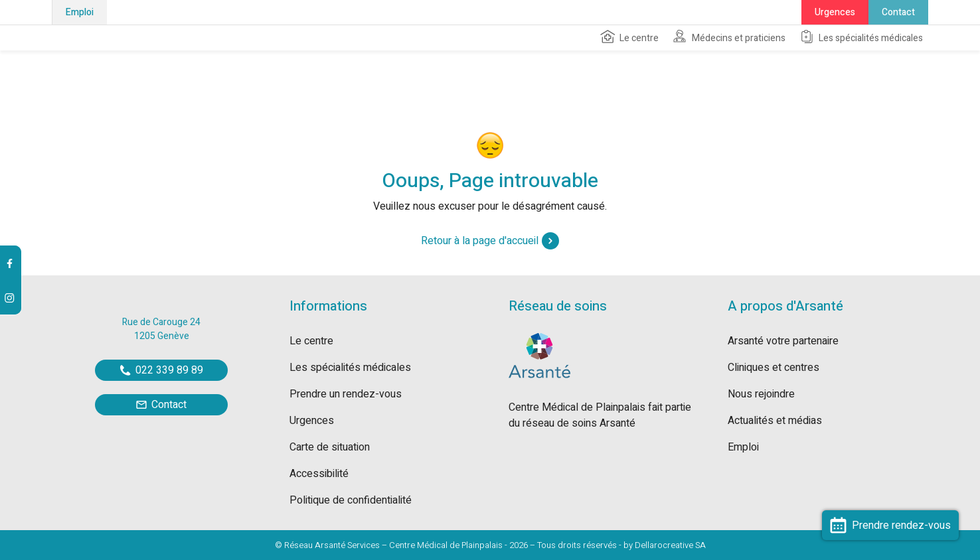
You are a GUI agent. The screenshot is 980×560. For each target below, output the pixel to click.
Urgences (835, 12)
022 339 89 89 (162, 370)
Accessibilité (319, 474)
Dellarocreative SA (670, 545)
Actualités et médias (775, 421)
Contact (898, 12)
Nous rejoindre (761, 394)
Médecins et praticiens (729, 37)
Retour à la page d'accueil (490, 241)
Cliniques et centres (774, 368)
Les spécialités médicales (861, 37)
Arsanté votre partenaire (783, 341)
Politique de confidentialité (351, 500)
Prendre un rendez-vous (346, 394)
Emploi (80, 12)
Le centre (629, 37)
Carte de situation (330, 447)
